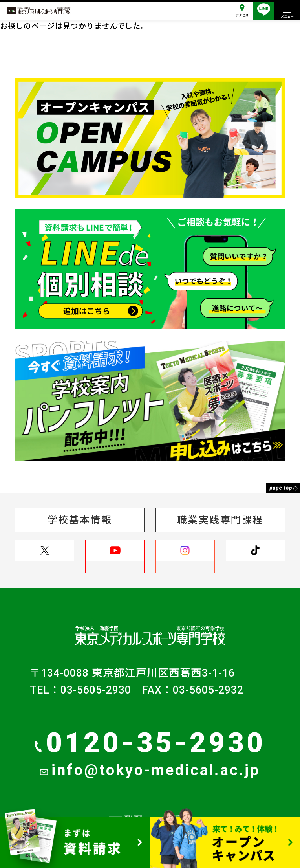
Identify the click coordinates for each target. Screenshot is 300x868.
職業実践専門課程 (220, 520)
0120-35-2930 (150, 743)
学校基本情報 (80, 520)
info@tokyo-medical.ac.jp (150, 770)
